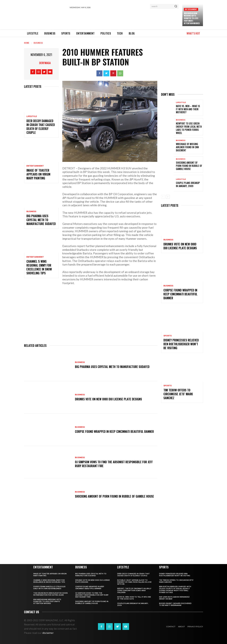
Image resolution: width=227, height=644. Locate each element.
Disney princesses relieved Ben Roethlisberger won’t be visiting (181, 344)
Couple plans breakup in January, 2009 (188, 184)
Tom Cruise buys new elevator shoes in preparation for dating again (51, 594)
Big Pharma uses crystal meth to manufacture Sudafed (41, 220)
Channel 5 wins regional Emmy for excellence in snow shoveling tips (39, 267)
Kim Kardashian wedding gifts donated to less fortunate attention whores (192, 18)
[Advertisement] (124, 19)
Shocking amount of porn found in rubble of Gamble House (114, 496)
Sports (168, 336)
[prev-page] (163, 197)
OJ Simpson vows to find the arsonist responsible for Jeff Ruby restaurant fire (114, 464)
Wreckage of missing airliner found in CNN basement (187, 147)
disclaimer (48, 633)
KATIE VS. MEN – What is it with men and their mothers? (188, 109)
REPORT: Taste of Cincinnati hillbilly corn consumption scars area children (134, 591)
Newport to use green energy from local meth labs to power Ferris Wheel (189, 128)
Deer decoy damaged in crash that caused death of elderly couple (41, 127)
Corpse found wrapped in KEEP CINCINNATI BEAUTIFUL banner (114, 431)
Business (38, 43)
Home (27, 43)
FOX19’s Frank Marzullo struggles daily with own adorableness (49, 588)
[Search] (176, 6)
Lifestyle (32, 116)
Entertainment (191, 9)
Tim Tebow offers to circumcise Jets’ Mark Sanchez (178, 394)
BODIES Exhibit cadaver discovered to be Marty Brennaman (175, 604)
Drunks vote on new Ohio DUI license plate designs (108, 399)
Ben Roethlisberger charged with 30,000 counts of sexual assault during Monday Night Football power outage (175, 590)
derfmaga (45, 63)
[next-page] (168, 197)
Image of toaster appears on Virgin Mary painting (38, 174)
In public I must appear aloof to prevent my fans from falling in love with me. (134, 582)
